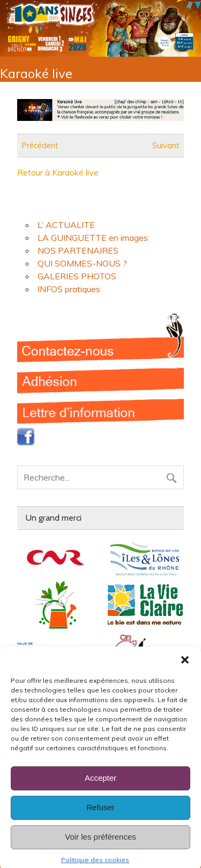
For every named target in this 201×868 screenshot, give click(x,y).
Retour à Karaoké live (58, 172)
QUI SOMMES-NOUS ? (82, 263)
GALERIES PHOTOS (77, 276)
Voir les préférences (100, 844)
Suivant (166, 146)
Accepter (100, 785)
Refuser (100, 815)
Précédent (40, 146)
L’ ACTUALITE (66, 225)
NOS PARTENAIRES (78, 250)
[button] (185, 667)
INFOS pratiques (69, 289)
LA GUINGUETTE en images (93, 238)
